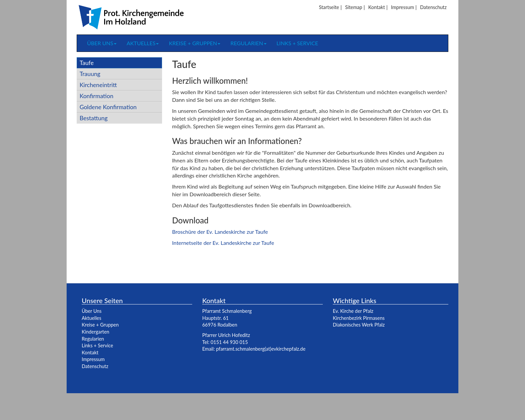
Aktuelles (143, 43)
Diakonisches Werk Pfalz (359, 325)
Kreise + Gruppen (195, 43)
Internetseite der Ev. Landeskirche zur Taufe (223, 243)
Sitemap (354, 7)
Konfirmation (97, 96)
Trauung (90, 74)
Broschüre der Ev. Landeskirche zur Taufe (220, 232)
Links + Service (297, 43)
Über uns (102, 43)
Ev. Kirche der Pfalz (353, 311)
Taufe (87, 63)
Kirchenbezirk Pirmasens (359, 318)
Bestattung (94, 118)
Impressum (403, 7)
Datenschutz (433, 7)
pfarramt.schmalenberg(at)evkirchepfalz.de (261, 349)
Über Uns (92, 311)
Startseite (329, 7)
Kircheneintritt (98, 85)
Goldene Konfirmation (108, 107)
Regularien (248, 43)
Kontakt (377, 7)
